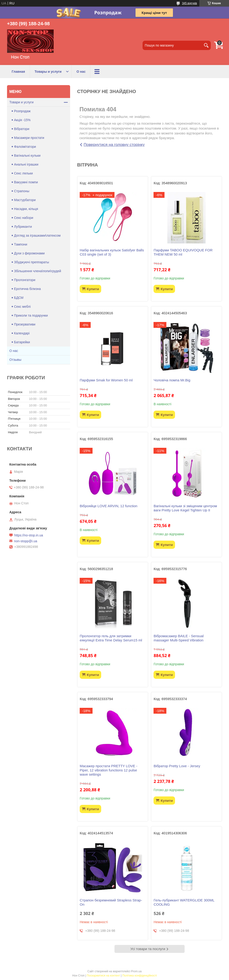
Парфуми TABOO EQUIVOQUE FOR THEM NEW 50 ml (183, 252)
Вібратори (22, 129)
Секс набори (24, 218)
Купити (93, 289)
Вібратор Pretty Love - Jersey (177, 766)
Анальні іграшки (26, 164)
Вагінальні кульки (27, 155)
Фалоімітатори (25, 147)
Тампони (21, 244)
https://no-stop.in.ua (29, 535)
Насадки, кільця (26, 209)
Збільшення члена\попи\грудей (38, 271)
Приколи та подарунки (31, 315)
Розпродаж (22, 111)
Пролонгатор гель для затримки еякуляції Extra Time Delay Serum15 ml (111, 638)
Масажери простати (29, 138)
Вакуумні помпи (26, 182)
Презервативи (25, 324)
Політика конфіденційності (140, 976)
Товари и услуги (21, 102)
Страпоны (22, 191)
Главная (18, 72)
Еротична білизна (27, 289)
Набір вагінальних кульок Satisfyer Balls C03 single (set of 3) (112, 252)
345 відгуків (190, 3)
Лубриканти (23, 227)
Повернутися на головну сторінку (114, 145)
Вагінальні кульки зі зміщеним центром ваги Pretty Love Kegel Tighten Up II (185, 508)
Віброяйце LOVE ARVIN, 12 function (109, 506)
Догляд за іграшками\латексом (37, 235)
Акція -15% (22, 120)
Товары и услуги (48, 72)
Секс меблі (22, 307)
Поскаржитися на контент (103, 976)
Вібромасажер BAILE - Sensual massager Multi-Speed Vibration (179, 638)
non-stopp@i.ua (26, 541)
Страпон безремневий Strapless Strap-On (111, 902)
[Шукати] (206, 45)
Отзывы (15, 360)
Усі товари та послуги (148, 949)
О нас (81, 72)
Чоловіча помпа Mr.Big (172, 380)
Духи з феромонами (29, 253)
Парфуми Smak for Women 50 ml (106, 380)
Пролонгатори (25, 280)
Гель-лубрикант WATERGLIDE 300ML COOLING (184, 902)
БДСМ (19, 298)
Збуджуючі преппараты (32, 262)
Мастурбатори (25, 200)
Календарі (22, 333)
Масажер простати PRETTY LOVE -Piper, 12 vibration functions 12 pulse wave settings (108, 770)
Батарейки (22, 342)
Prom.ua (136, 971)
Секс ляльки (23, 173)
